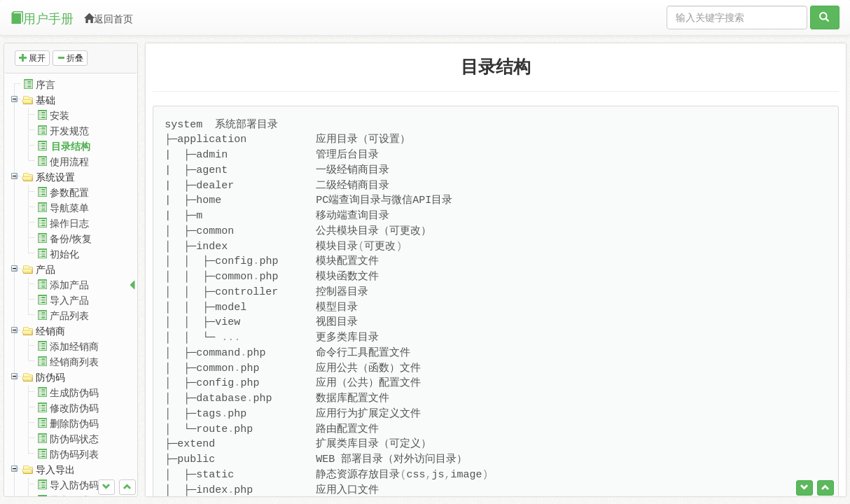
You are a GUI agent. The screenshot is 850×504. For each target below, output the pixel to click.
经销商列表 (74, 362)
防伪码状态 (74, 439)
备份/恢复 (71, 239)
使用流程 (69, 162)
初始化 (64, 254)
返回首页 (109, 19)
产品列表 (69, 316)
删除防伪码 (74, 423)
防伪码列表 (74, 454)
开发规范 (69, 131)
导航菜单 (69, 208)
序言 (46, 85)
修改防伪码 (74, 408)
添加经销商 (74, 346)
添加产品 (69, 285)
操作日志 (69, 223)
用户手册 (42, 19)
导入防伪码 (74, 485)
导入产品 (69, 300)
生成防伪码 (74, 393)
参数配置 (69, 192)
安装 (60, 115)
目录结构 (71, 146)
